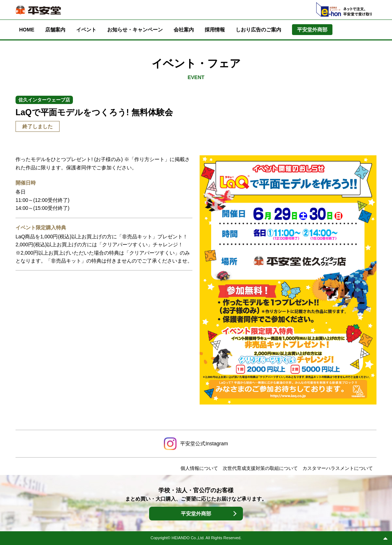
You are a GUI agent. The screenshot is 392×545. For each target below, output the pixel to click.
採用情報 (215, 30)
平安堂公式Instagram (204, 444)
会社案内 (184, 30)
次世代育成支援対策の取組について (260, 468)
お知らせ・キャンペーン (135, 30)
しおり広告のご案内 (258, 30)
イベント (86, 30)
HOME (27, 30)
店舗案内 (55, 30)
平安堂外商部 (196, 514)
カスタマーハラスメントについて (338, 468)
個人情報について (199, 468)
